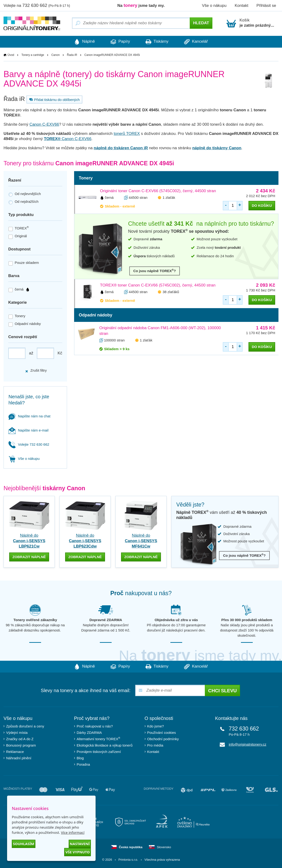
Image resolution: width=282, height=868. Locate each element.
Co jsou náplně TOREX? (155, 271)
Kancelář (197, 42)
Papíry (120, 42)
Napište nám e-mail (28, 430)
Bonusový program (21, 745)
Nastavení (80, 844)
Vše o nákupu (214, 6)
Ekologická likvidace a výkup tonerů (105, 745)
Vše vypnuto (78, 852)
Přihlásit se (266, 6)
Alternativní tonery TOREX (99, 739)
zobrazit (29, 557)
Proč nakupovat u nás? (95, 726)
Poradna (83, 764)
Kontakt (241, 6)
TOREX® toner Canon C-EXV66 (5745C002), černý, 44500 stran (158, 285)
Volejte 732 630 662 (29, 444)
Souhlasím (24, 844)
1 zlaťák (169, 197)
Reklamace (15, 752)
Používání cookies (162, 733)
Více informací (73, 832)
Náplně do (29, 541)
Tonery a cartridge (33, 55)
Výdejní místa (17, 733)
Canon (55, 55)
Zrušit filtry (36, 371)
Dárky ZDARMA (89, 733)
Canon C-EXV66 (44, 124)
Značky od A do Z (20, 739)
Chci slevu (222, 691)
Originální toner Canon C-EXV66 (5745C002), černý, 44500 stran (158, 191)
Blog (80, 758)
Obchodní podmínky (163, 739)
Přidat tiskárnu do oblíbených (54, 100)
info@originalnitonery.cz (247, 744)
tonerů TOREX (127, 134)
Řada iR (72, 55)
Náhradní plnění (19, 758)
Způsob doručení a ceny (25, 726)
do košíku (262, 206)
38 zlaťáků (171, 292)
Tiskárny (158, 42)
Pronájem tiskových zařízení (99, 752)
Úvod (11, 55)
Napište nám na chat (29, 416)
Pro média (155, 745)
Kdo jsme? (156, 726)
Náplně (83, 42)
